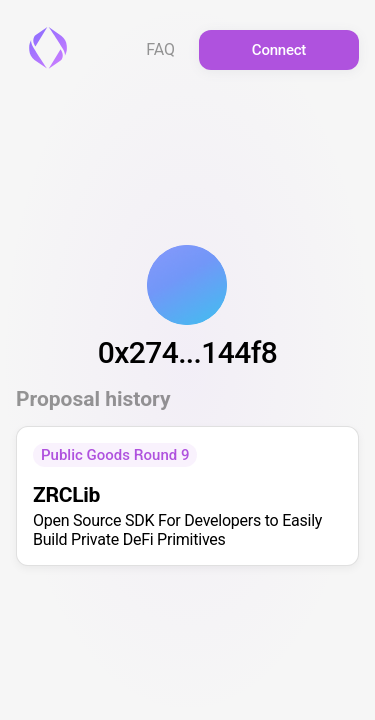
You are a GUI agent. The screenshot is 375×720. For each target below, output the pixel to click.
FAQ (160, 50)
